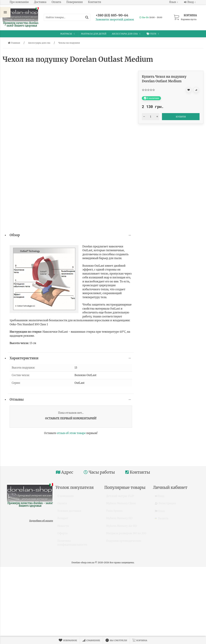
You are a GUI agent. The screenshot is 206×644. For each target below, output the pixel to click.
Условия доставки (69, 512)
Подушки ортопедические (124, 542)
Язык (174, 2)
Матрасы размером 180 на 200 (126, 535)
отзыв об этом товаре (71, 433)
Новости (63, 527)
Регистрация (165, 505)
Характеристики (24, 358)
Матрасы (68, 34)
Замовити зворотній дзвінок (115, 20)
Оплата (56, 2)
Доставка (40, 2)
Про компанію (19, 2)
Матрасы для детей (94, 34)
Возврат (63, 520)
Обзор (15, 235)
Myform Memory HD (119, 520)
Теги (153, 34)
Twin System (114, 512)
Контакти (95, 2)
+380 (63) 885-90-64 (112, 15)
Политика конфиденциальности (72, 544)
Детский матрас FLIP (120, 498)
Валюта (162, 520)
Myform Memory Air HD (122, 527)
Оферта (63, 535)
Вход (190, 2)
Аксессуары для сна (127, 34)
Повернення (75, 2)
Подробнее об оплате (41, 521)
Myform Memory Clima (121, 505)
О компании (66, 498)
